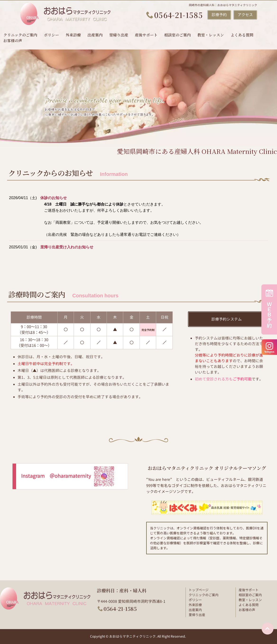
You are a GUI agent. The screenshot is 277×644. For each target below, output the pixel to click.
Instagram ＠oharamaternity (68, 476)
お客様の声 (13, 41)
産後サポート (146, 35)
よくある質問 (242, 35)
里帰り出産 (119, 35)
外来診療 (73, 35)
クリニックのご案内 (20, 35)
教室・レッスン (211, 35)
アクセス (245, 15)
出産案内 (95, 35)
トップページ (199, 590)
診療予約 (219, 15)
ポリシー (51, 35)
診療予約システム (227, 319)
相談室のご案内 (177, 35)
